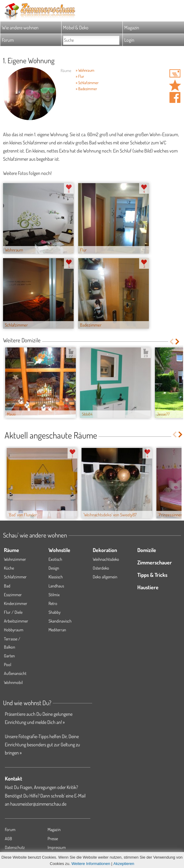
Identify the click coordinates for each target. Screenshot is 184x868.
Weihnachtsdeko (106, 559)
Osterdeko (101, 568)
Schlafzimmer (15, 577)
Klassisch (56, 577)
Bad (7, 586)
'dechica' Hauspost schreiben (175, 73)
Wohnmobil (13, 682)
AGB (8, 838)
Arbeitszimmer (16, 621)
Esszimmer (13, 595)
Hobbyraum (14, 630)
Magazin (132, 28)
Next (178, 342)
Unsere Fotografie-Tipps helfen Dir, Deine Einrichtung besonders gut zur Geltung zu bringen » (42, 745)
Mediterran (57, 630)
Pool (8, 664)
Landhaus (56, 586)
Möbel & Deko (76, 28)
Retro (53, 603)
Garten (9, 656)
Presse (53, 838)
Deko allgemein (105, 577)
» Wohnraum (85, 70)
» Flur (80, 76)
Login (129, 40)
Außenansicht (15, 673)
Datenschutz (15, 847)
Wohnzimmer (15, 559)
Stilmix (54, 595)
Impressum (57, 847)
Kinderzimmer (16, 603)
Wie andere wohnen (20, 28)
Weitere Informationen (91, 864)
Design (54, 568)
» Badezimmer (86, 89)
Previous (171, 342)
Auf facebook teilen (175, 97)
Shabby (55, 612)
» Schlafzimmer (87, 83)
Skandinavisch (60, 621)
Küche (9, 568)
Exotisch (55, 559)
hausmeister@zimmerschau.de (38, 804)
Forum (8, 40)
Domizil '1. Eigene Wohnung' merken (175, 85)
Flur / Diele (13, 612)
